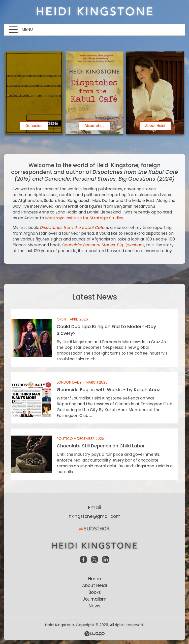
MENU (21, 30)
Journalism (95, 599)
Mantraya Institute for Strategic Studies (84, 218)
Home (95, 579)
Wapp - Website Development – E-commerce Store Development (94, 634)
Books (95, 592)
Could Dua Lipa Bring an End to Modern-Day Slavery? (94, 338)
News (94, 606)
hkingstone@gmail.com (95, 516)
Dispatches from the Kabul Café (72, 227)
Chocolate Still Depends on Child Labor (94, 454)
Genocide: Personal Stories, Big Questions (103, 245)
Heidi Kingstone (94, 11)
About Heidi (94, 585)
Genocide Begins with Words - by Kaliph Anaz (94, 398)
